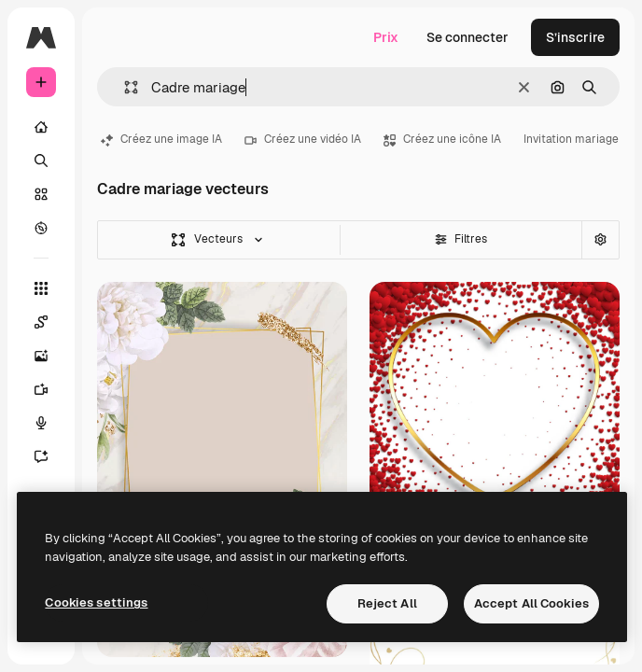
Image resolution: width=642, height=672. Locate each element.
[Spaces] (50, 322)
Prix (386, 37)
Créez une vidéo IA (303, 139)
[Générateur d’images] (50, 356)
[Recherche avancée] (600, 240)
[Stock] (41, 194)
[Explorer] (41, 228)
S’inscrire (575, 37)
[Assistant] (50, 456)
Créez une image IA (161, 139)
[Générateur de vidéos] (50, 389)
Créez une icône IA (442, 139)
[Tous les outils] (41, 288)
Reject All (387, 603)
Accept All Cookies (531, 603)
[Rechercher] (41, 161)
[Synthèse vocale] (50, 423)
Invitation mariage (571, 139)
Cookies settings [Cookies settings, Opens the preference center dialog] (96, 602)
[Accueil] (41, 127)
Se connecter (468, 37)
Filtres (461, 239)
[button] (124, 87)
